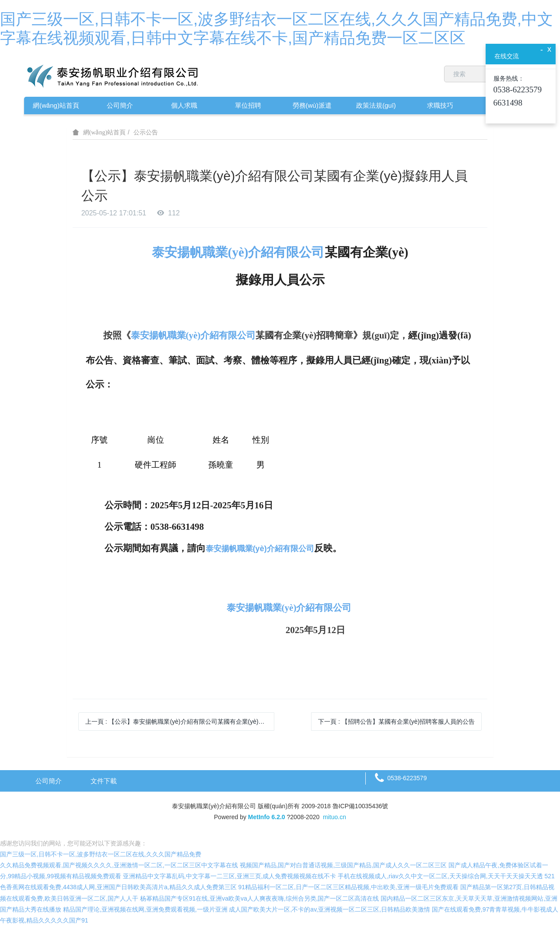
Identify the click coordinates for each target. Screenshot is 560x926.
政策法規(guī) (376, 105)
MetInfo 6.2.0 (267, 817)
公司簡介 (120, 105)
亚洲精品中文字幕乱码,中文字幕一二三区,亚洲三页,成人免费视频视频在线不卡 (230, 876)
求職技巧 (440, 105)
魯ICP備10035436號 (360, 806)
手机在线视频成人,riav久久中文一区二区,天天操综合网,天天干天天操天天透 (440, 876)
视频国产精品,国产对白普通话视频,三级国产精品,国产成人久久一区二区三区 (343, 865)
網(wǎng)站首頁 (56, 105)
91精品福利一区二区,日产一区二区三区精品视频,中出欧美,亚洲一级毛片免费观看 (348, 887)
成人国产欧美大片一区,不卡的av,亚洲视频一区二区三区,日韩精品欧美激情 (329, 909)
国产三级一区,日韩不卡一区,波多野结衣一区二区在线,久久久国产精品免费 (101, 854)
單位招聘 (248, 105)
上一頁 (180, 722)
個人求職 (184, 105)
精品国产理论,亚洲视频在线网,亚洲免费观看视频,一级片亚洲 (145, 909)
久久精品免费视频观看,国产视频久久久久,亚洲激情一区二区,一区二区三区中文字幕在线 (119, 865)
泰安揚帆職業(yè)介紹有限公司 (238, 252)
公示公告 (146, 132)
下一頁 (396, 722)
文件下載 (104, 781)
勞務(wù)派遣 (312, 105)
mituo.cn (334, 817)
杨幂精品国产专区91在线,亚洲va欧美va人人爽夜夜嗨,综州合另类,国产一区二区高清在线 (260, 898)
